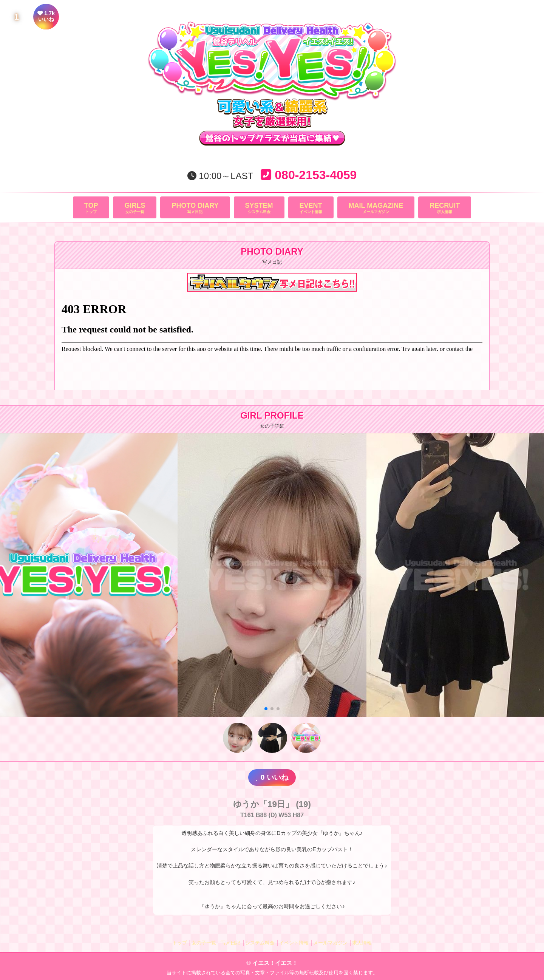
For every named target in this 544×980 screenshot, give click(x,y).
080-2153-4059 (309, 175)
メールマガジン (376, 208)
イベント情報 (311, 208)
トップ (91, 208)
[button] (266, 709)
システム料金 (259, 208)
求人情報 (445, 208)
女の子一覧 (135, 208)
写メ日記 (195, 208)
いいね (272, 777)
